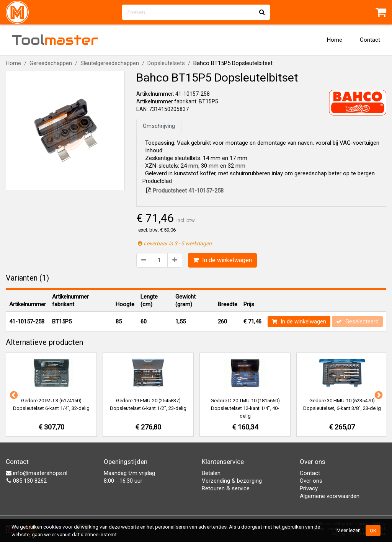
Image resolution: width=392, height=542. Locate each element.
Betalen (211, 473)
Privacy (309, 488)
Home (335, 40)
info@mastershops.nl (37, 473)
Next (378, 395)
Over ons (311, 481)
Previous (13, 395)
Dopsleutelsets (166, 63)
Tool (55, 40)
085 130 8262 (26, 481)
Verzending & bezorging (232, 481)
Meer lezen (349, 530)
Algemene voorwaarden (330, 496)
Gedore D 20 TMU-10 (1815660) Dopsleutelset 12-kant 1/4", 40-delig (245, 408)
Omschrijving (159, 126)
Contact (370, 40)
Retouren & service (226, 488)
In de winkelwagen (222, 260)
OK (373, 531)
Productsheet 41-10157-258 (185, 191)
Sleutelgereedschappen (110, 63)
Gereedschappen (51, 63)
